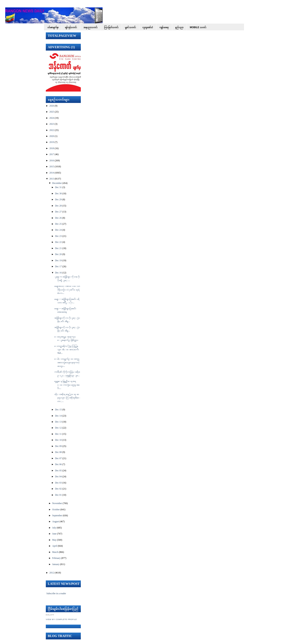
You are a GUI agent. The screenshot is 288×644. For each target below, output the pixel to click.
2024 (52, 118)
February (56, 558)
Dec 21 (58, 248)
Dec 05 (58, 471)
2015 (52, 167)
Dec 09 (58, 446)
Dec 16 (58, 273)
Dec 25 (58, 224)
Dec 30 (58, 194)
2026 (52, 106)
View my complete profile (61, 619)
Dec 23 (58, 236)
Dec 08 (58, 452)
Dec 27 (58, 212)
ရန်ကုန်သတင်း (71, 27)
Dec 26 (58, 218)
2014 (52, 173)
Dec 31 (58, 187)
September (57, 516)
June (54, 534)
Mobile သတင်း (198, 27)
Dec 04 (58, 477)
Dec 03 (58, 483)
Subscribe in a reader (56, 594)
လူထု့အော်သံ (148, 27)
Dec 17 (58, 267)
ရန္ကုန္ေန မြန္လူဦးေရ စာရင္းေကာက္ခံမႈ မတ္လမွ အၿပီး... (67, 385)
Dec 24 (58, 230)
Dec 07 (58, 458)
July (54, 528)
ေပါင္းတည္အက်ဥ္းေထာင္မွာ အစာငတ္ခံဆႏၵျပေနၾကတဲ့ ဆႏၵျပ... (67, 362)
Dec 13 (58, 422)
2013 (52, 179)
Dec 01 (58, 495)
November (57, 503)
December (57, 183)
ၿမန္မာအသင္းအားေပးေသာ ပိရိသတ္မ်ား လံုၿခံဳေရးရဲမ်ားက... (67, 290)
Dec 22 (58, 242)
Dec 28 (58, 206)
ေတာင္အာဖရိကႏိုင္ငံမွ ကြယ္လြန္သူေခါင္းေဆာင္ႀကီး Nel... (67, 350)
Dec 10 (58, 440)
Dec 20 (58, 254)
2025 (52, 112)
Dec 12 (58, 428)
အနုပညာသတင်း (90, 27)
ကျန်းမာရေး (164, 27)
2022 (52, 130)
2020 (52, 136)
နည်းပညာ (179, 27)
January (56, 564)
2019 (52, 142)
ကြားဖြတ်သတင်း (111, 27)
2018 (52, 148)
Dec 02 (58, 489)
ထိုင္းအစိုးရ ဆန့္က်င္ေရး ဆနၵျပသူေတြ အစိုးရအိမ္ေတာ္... (67, 398)
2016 (52, 161)
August (56, 522)
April (55, 546)
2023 (52, 124)
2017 (52, 154)
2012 (52, 573)
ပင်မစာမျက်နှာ (53, 27)
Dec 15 (58, 410)
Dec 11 (58, 434)
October (56, 510)
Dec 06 (58, 464)
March (55, 552)
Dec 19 (58, 261)
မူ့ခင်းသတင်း (130, 27)
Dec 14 (58, 416)
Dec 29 (58, 200)
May (54, 540)
